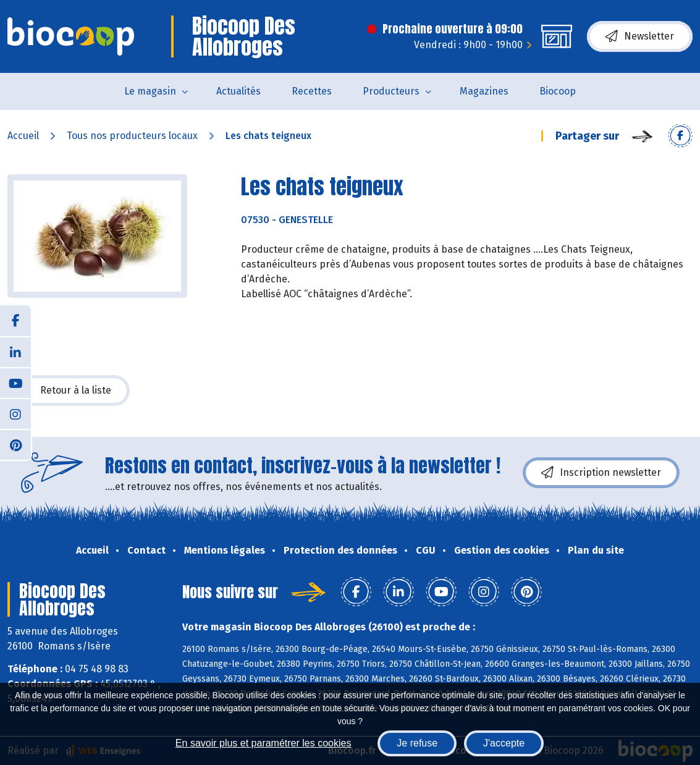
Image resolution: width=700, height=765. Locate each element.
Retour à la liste (69, 391)
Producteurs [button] (391, 91)
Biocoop (558, 91)
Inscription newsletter (601, 473)
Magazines (484, 91)
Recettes (312, 91)
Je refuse (417, 743)
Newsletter (640, 36)
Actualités (238, 91)
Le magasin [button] (150, 91)
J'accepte (504, 743)
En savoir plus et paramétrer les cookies (264, 743)
